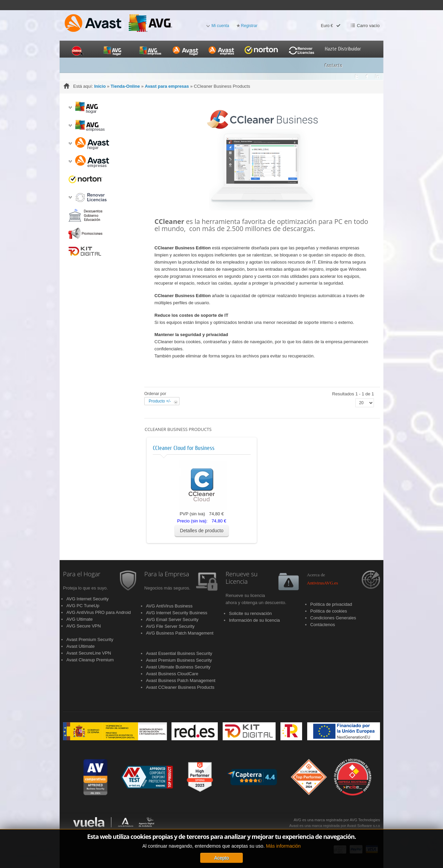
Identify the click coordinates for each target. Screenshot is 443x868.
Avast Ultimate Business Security (178, 667)
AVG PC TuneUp (83, 606)
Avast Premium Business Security (179, 660)
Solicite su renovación (250, 613)
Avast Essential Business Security (179, 653)
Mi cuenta (220, 26)
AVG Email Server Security (172, 619)
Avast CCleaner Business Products (180, 687)
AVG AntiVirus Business (169, 606)
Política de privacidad (331, 604)
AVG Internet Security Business (177, 613)
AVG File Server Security (170, 626)
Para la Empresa (167, 574)
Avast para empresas (167, 86)
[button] (70, 108)
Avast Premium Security (90, 639)
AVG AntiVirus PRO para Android (99, 612)
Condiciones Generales (333, 618)
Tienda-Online (125, 86)
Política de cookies (329, 611)
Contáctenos (323, 625)
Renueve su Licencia (242, 578)
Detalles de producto (202, 531)
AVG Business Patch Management (180, 633)
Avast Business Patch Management (181, 680)
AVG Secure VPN (84, 626)
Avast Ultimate (81, 646)
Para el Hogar (82, 574)
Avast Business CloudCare (172, 674)
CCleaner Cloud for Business (184, 448)
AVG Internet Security (88, 599)
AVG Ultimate (80, 619)
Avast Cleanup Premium (90, 660)
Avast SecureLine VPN (89, 653)
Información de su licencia (254, 620)
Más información (283, 861)
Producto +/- (160, 401)
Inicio (100, 86)
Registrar (249, 26)
